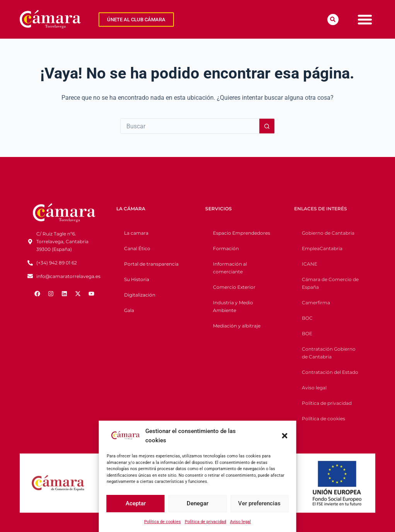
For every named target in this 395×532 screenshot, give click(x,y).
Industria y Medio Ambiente (233, 306)
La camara (136, 233)
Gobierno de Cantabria (328, 233)
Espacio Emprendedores (242, 233)
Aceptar (136, 503)
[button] (285, 436)
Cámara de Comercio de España (330, 283)
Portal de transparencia (151, 264)
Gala (129, 310)
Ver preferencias (259, 503)
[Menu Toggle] (365, 19)
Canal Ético (137, 248)
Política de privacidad (205, 522)
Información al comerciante (230, 268)
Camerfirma (316, 303)
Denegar (197, 503)
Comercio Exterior (234, 287)
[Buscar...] (190, 126)
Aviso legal (240, 522)
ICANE (310, 264)
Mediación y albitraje (237, 326)
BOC (307, 318)
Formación (226, 248)
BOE (307, 333)
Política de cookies (163, 522)
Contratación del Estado (330, 372)
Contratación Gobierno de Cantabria (329, 353)
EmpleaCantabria (322, 248)
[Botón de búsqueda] (267, 126)
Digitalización (140, 295)
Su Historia (137, 279)
